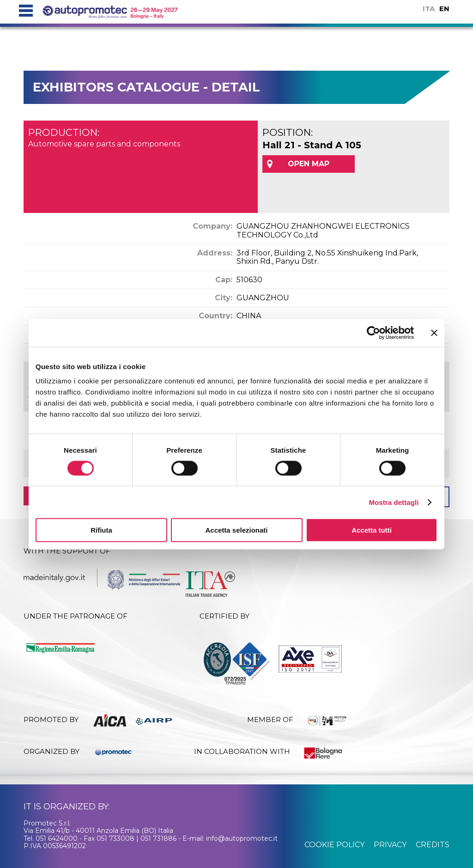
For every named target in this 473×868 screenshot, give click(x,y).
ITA (429, 9)
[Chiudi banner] (434, 333)
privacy (390, 845)
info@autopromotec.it (242, 838)
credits (433, 845)
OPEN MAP (309, 164)
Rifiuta (101, 530)
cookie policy (334, 845)
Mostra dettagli (394, 502)
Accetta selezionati (236, 530)
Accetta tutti (372, 530)
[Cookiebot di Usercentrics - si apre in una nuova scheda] (373, 333)
